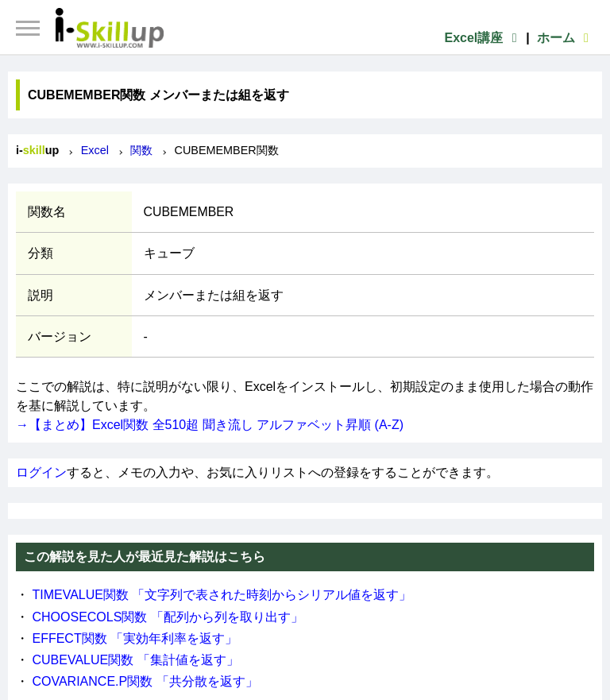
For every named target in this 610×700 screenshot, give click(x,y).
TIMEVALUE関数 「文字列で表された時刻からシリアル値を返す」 (222, 595)
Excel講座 (483, 38)
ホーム (566, 38)
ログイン (41, 472)
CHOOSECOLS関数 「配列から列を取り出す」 (167, 617)
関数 (141, 150)
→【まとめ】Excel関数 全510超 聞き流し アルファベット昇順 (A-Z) (210, 425)
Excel (95, 150)
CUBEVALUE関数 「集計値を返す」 (135, 660)
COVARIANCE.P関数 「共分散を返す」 (145, 681)
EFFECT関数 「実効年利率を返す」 (135, 638)
